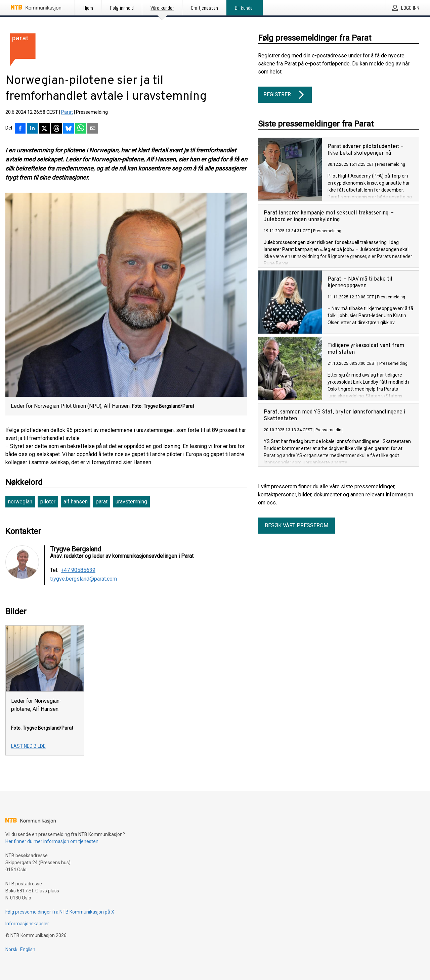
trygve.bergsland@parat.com (83, 579)
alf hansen (76, 502)
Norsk (11, 949)
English (28, 949)
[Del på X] (44, 129)
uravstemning (131, 502)
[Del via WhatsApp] (81, 129)
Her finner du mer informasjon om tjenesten (52, 841)
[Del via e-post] (93, 129)
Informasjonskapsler (27, 924)
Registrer (285, 95)
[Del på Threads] (56, 129)
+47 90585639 (78, 570)
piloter (48, 502)
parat (102, 502)
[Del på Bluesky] (69, 129)
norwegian (20, 502)
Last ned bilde (28, 746)
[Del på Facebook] (20, 129)
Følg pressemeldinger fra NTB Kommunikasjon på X (60, 912)
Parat (67, 112)
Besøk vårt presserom (296, 525)
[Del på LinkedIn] (32, 129)
